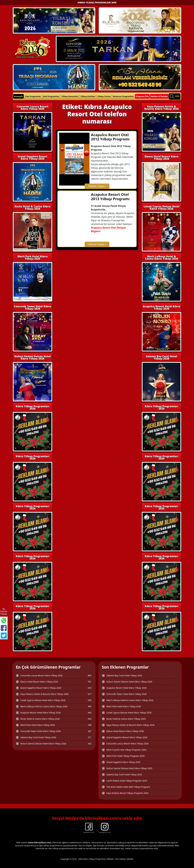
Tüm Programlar (33, 96)
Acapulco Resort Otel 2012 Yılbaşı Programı (110, 137)
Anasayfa (18, 96)
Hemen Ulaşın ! (97, 186)
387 (90, 731)
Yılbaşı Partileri (88, 96)
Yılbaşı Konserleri (70, 96)
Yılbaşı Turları (104, 96)
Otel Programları (51, 96)
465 (90, 713)
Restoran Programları (123, 96)
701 (90, 682)
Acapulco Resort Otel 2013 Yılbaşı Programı (110, 197)
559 (90, 700)
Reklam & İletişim (159, 96)
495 (90, 706)
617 (90, 694)
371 (90, 737)
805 (90, 675)
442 (90, 719)
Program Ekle (142, 96)
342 (90, 744)
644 (90, 688)
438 (90, 725)
